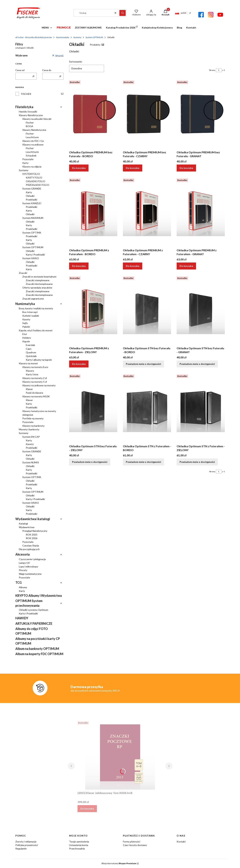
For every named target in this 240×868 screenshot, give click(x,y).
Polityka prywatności (27, 845)
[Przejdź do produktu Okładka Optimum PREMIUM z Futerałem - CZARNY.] (147, 212)
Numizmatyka (63, 37)
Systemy (77, 37)
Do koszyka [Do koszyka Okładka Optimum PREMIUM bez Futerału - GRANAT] (186, 168)
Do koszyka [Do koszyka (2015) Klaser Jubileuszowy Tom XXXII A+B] (87, 809)
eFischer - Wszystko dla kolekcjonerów (34, 37)
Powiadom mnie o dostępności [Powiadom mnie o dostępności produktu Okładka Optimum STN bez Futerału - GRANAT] (197, 364)
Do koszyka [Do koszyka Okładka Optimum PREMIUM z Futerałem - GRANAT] (186, 266)
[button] (123, 13)
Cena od (20, 70)
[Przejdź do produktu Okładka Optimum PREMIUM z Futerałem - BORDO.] (93, 212)
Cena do (47, 70)
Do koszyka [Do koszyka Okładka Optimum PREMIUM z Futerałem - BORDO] (79, 266)
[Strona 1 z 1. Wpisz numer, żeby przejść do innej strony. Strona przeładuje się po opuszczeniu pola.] (219, 70)
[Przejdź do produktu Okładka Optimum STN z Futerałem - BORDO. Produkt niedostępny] (147, 408)
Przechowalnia (77, 849)
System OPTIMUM (94, 37)
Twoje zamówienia (79, 842)
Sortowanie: (76, 62)
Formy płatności (132, 842)
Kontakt (181, 842)
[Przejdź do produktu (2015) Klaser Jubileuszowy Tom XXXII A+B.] (120, 755)
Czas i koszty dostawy (135, 845)
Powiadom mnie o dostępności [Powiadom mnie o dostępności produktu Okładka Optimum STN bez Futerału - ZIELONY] (90, 462)
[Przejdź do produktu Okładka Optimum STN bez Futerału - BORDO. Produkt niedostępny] (147, 310)
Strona (212, 70)
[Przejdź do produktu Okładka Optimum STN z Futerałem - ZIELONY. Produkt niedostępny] (201, 408)
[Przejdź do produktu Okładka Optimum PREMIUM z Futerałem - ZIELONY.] (93, 310)
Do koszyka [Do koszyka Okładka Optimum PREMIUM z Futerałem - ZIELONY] (79, 364)
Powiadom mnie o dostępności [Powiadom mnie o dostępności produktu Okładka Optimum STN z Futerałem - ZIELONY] (197, 462)
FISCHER (26, 94)
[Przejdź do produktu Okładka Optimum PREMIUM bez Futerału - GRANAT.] (201, 114)
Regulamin (21, 849)
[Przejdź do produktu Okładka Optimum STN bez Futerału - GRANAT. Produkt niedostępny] (201, 310)
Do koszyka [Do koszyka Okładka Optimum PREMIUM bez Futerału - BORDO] (79, 168)
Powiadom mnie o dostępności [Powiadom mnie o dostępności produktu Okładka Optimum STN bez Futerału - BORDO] (143, 364)
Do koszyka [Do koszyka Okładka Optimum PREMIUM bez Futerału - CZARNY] (133, 168)
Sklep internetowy (119, 863)
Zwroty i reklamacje (26, 842)
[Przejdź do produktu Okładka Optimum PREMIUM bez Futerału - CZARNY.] (147, 114)
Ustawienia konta (79, 845)
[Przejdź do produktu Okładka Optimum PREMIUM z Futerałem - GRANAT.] (201, 212)
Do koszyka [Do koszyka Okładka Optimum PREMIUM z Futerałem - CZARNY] (133, 266)
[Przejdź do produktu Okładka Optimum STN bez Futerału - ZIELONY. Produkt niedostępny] (93, 408)
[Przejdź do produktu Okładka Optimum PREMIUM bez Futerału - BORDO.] (93, 114)
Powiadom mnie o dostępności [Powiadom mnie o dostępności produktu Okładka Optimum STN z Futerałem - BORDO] (143, 462)
